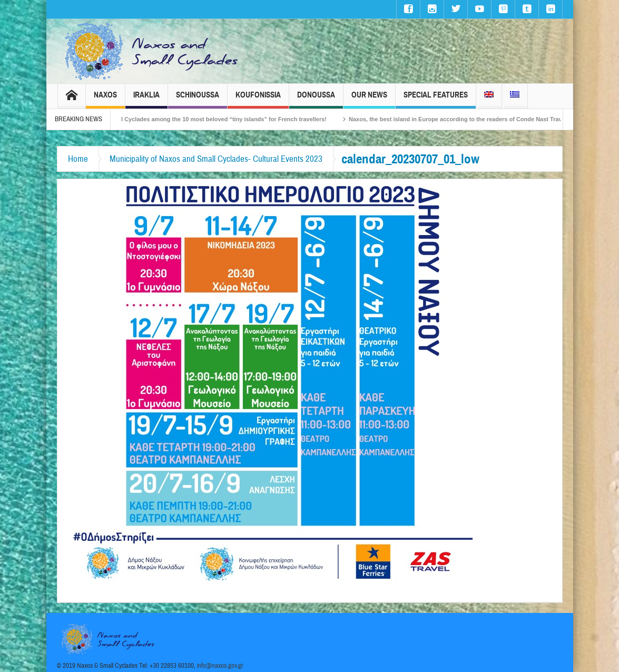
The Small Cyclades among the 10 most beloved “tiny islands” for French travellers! (216, 119)
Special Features (436, 99)
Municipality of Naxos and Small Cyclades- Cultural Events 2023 (216, 159)
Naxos (105, 99)
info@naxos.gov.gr (220, 666)
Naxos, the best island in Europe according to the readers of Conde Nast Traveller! (467, 119)
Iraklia (146, 99)
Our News (369, 99)
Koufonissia (258, 99)
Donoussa (316, 99)
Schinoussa (198, 99)
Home (78, 159)
